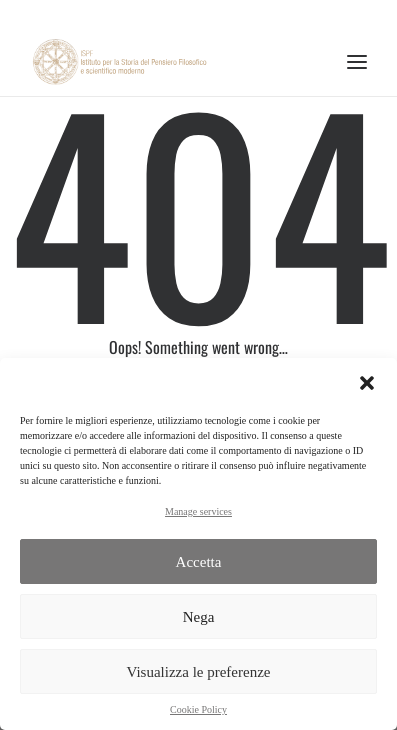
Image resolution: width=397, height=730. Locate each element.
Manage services (198, 511)
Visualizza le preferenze (198, 672)
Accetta (199, 562)
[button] (367, 383)
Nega (199, 617)
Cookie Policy (198, 709)
